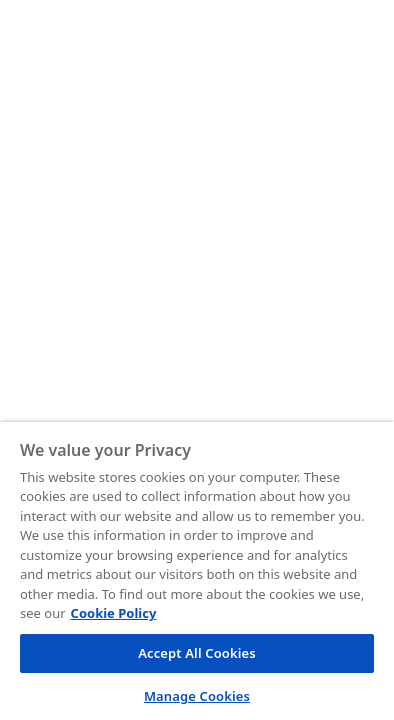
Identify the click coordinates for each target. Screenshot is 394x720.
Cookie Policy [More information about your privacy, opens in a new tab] (114, 613)
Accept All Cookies (197, 653)
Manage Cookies (197, 696)
